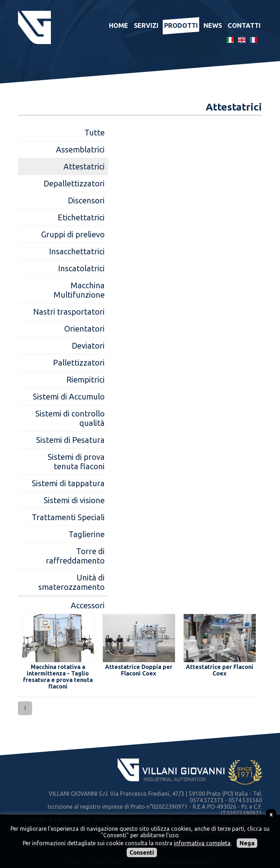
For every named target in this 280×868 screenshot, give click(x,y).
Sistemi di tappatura (68, 483)
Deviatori (88, 346)
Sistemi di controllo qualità (70, 418)
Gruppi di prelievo (73, 234)
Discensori (86, 200)
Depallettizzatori (74, 183)
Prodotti (181, 25)
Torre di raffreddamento (75, 556)
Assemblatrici (80, 149)
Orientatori (84, 329)
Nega (247, 843)
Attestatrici (84, 166)
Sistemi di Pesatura (70, 440)
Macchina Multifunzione (79, 290)
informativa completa (202, 843)
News (213, 25)
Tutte (95, 132)
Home (119, 25)
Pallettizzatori (79, 362)
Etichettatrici (81, 217)
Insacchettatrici (77, 251)
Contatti (244, 25)
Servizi (146, 25)
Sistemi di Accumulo (69, 396)
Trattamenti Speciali (68, 517)
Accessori (88, 605)
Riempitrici (86, 379)
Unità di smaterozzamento (71, 582)
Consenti (142, 852)
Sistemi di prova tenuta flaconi (76, 461)
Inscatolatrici (81, 268)
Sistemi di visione (74, 500)
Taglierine (87, 534)
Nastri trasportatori (69, 312)
